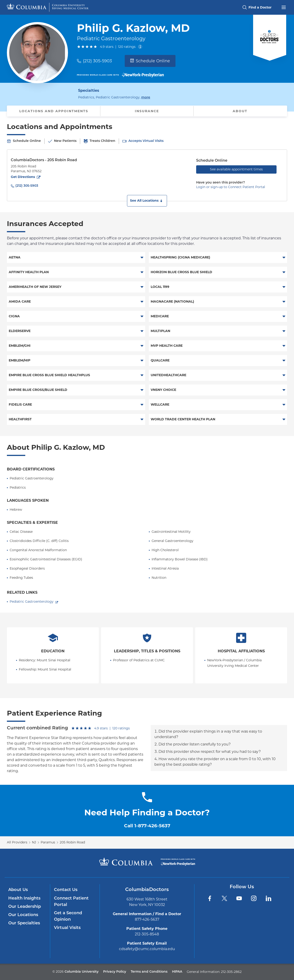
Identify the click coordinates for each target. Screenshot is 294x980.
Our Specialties (24, 923)
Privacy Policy (115, 972)
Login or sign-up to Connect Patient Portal (231, 187)
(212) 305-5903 (97, 61)
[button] (147, 201)
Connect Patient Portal (71, 902)
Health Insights (24, 898)
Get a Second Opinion (68, 916)
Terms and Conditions (149, 972)
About (240, 111)
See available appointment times (236, 169)
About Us (18, 890)
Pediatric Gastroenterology (32, 602)
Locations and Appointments (54, 111)
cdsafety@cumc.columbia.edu (147, 949)
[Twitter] (224, 898)
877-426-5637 (147, 919)
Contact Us (66, 890)
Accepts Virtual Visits (146, 141)
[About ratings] (141, 47)
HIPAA (177, 972)
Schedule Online (150, 61)
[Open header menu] (284, 7)
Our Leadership (25, 907)
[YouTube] (239, 898)
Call (147, 826)
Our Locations (23, 915)
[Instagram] (254, 898)
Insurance (147, 111)
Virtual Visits (67, 928)
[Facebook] (210, 898)
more (146, 97)
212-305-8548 (147, 934)
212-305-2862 (231, 972)
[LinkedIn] (269, 898)
